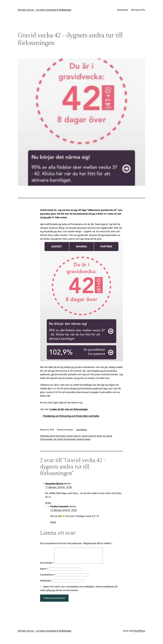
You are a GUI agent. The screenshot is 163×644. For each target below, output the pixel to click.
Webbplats (46, 584)
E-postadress (48, 578)
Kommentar (47, 566)
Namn (44, 572)
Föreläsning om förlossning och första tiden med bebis (71, 416)
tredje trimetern (84, 439)
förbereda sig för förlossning (53, 436)
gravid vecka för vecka (92, 436)
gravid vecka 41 (74, 436)
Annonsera (123, 10)
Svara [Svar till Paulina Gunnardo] (53, 522)
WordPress (140, 634)
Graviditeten (81, 430)
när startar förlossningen (65, 439)
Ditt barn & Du (138, 10)
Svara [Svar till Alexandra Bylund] (48, 503)
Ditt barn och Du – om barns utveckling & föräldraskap (45, 10)
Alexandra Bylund (54, 484)
